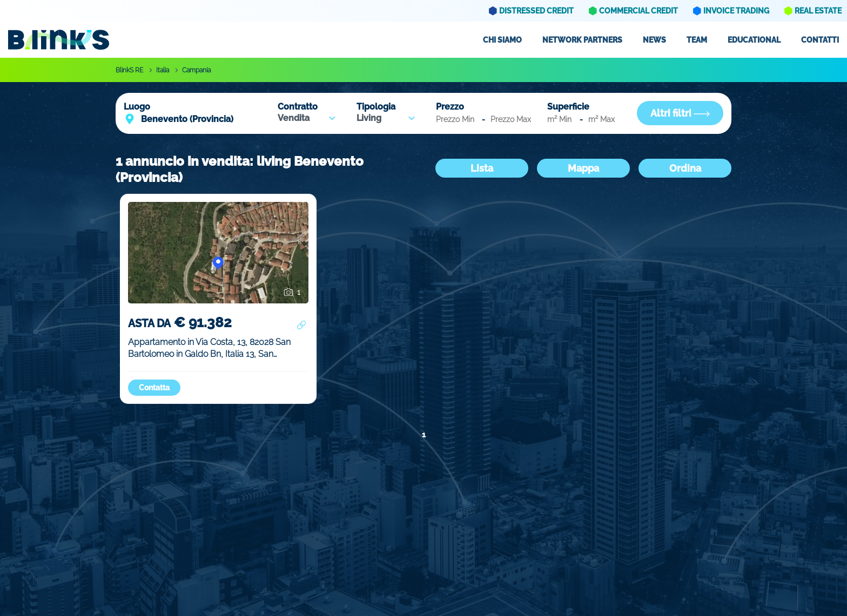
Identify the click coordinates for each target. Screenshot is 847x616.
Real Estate (818, 11)
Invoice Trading (736, 11)
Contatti (820, 40)
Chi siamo (502, 40)
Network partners (582, 40)
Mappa (583, 168)
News (654, 40)
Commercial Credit (638, 11)
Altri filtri (680, 113)
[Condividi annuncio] (301, 325)
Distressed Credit (536, 11)
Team (697, 40)
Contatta (154, 388)
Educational (754, 40)
